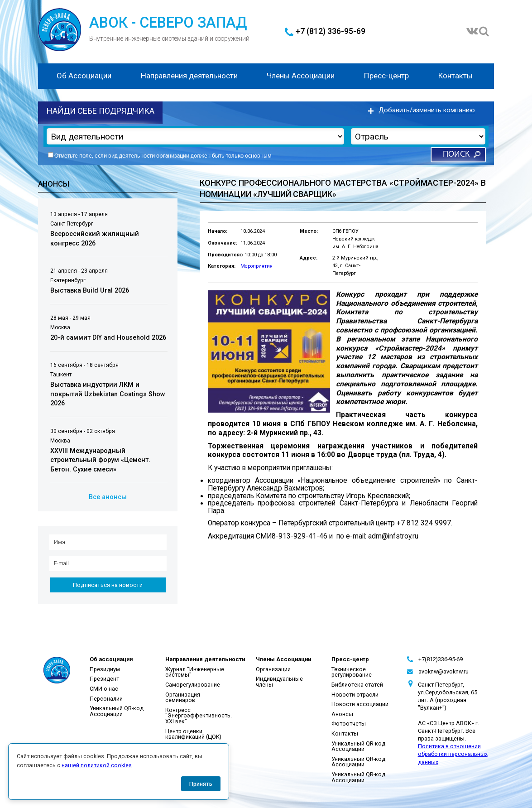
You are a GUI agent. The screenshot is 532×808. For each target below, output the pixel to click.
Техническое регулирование (352, 672)
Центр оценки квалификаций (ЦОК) (193, 734)
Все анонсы (108, 497)
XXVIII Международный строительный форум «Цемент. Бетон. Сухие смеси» (100, 460)
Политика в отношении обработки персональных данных (453, 754)
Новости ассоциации (360, 704)
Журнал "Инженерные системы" (195, 672)
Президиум (105, 669)
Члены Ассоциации (301, 76)
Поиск (456, 155)
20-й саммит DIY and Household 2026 (108, 338)
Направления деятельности (189, 76)
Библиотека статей (357, 685)
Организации (273, 669)
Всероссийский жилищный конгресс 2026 (95, 239)
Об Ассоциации (84, 76)
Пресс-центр (386, 76)
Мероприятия (256, 266)
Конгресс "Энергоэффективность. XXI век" (199, 716)
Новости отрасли (355, 695)
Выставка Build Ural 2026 (90, 291)
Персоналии (106, 699)
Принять (201, 784)
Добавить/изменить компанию (427, 110)
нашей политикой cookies (97, 765)
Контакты (455, 76)
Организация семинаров (183, 697)
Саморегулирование (193, 685)
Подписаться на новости (108, 585)
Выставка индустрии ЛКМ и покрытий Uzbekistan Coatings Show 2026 (108, 394)
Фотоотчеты (349, 724)
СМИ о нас (104, 689)
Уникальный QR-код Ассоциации (117, 711)
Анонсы (342, 714)
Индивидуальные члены (279, 682)
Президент (104, 679)
